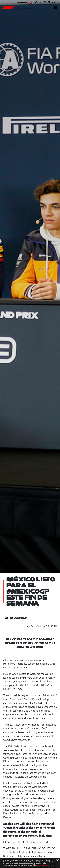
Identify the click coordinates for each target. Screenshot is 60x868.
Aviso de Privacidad (44, 865)
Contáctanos (23, 3)
